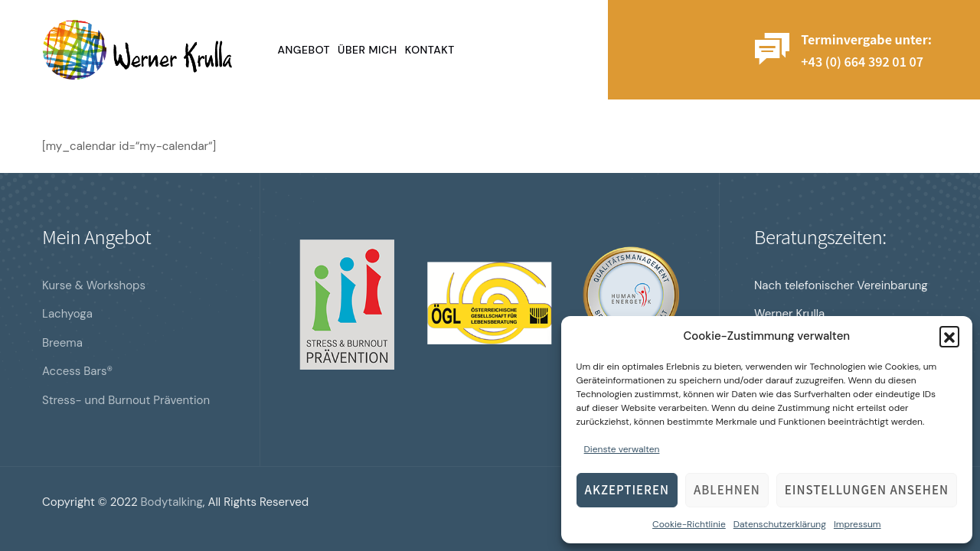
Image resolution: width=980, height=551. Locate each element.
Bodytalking (172, 502)
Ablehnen (727, 489)
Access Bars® (77, 371)
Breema (62, 343)
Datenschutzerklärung (780, 524)
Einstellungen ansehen (867, 489)
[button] (949, 336)
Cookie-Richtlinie (689, 524)
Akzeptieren (627, 489)
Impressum (857, 524)
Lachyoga (67, 314)
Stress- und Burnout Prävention (126, 400)
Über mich (367, 50)
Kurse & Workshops (94, 285)
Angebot (304, 50)
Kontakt (430, 50)
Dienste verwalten (622, 449)
